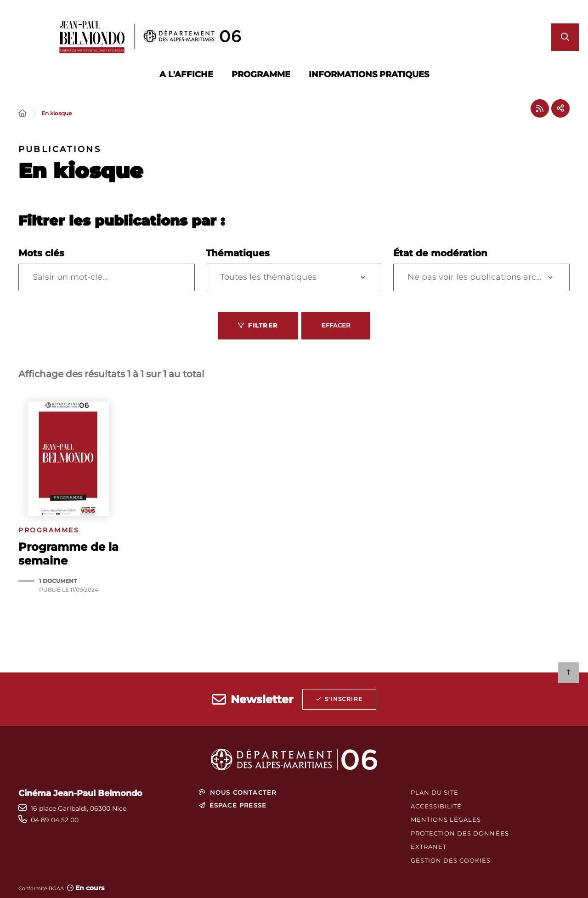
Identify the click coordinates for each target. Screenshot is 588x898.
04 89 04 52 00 (55, 820)
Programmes (49, 530)
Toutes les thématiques (268, 277)
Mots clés (41, 253)
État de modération (440, 253)
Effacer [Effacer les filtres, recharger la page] (336, 325)
